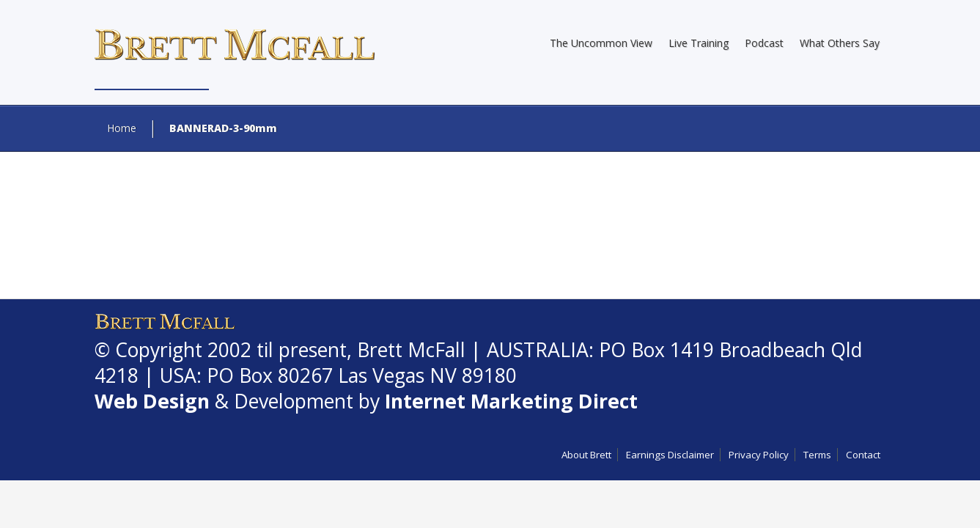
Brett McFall (411, 350)
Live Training (699, 43)
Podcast (764, 43)
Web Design (152, 401)
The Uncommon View (601, 43)
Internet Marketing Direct (511, 401)
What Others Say (840, 43)
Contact (863, 455)
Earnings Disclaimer (670, 455)
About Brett (586, 455)
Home (122, 128)
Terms (817, 455)
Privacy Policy (759, 455)
